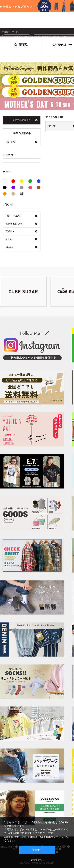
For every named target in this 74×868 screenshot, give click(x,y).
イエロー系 (22, 181)
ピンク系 (30, 187)
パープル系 (13, 187)
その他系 (22, 194)
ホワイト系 (6, 181)
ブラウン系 (39, 187)
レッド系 (13, 181)
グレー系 (22, 187)
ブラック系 (5, 187)
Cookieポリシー (49, 837)
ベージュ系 (13, 194)
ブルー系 (39, 181)
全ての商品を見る (22, 120)
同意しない (37, 860)
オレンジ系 (5, 194)
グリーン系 (30, 181)
